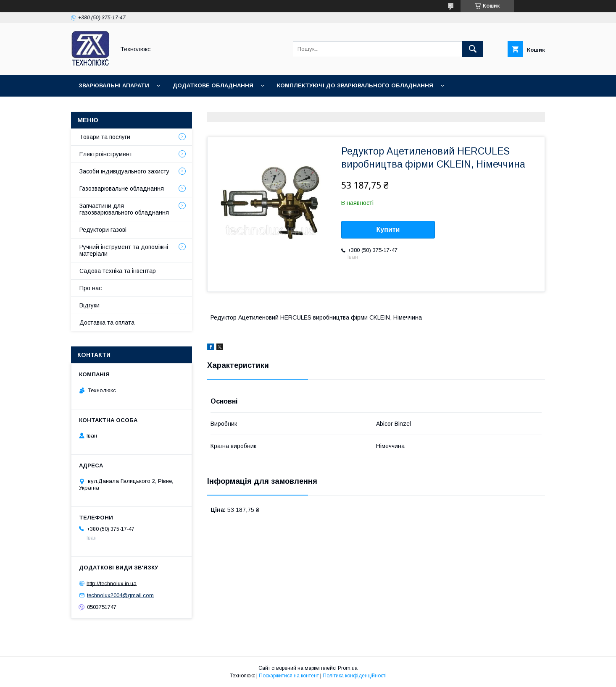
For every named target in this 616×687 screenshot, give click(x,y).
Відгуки (90, 305)
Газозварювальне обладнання (122, 189)
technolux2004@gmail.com (120, 595)
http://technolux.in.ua (112, 583)
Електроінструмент (106, 154)
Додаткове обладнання (213, 85)
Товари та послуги (105, 137)
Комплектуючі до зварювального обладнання (355, 85)
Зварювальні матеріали (117, 107)
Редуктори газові (103, 230)
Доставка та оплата (107, 323)
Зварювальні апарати (114, 85)
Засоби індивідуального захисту (124, 171)
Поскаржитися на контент (289, 676)
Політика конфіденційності (355, 676)
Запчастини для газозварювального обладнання (124, 209)
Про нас (91, 288)
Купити (388, 229)
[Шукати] (473, 49)
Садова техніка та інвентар (118, 271)
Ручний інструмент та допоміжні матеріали (124, 250)
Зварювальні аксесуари (218, 107)
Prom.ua (348, 668)
